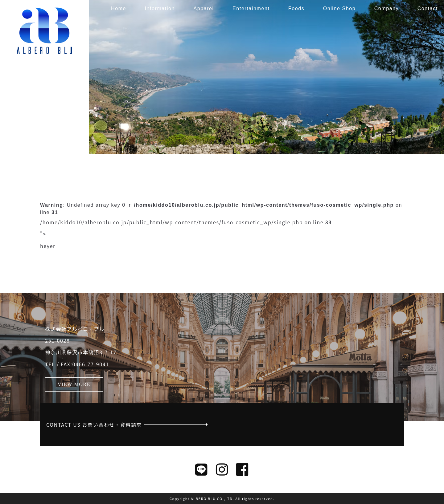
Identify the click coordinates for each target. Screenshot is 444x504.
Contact (428, 8)
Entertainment (251, 8)
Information (160, 8)
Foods (296, 8)
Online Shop (339, 8)
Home (119, 8)
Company (387, 8)
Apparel (203, 8)
